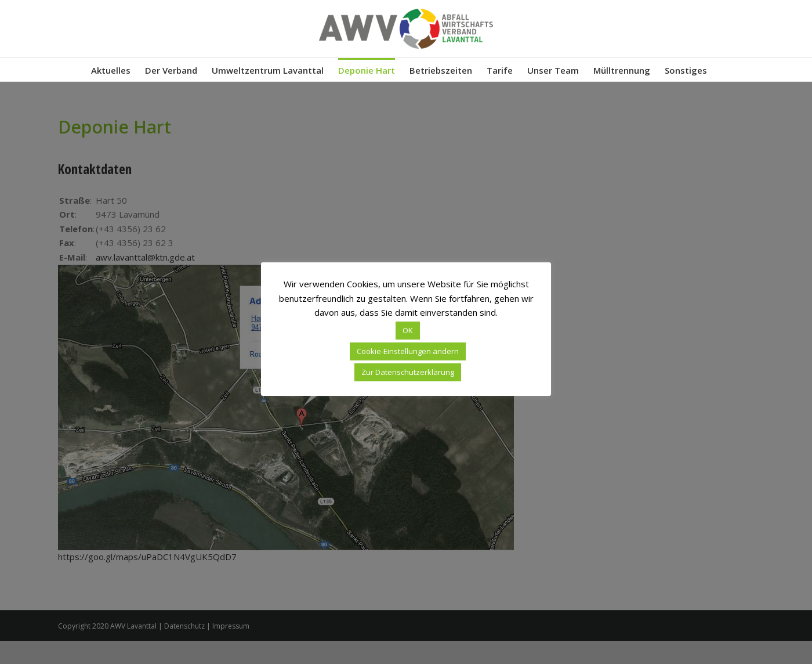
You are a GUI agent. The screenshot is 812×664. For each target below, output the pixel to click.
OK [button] (408, 330)
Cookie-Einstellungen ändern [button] (408, 351)
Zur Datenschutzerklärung (408, 372)
